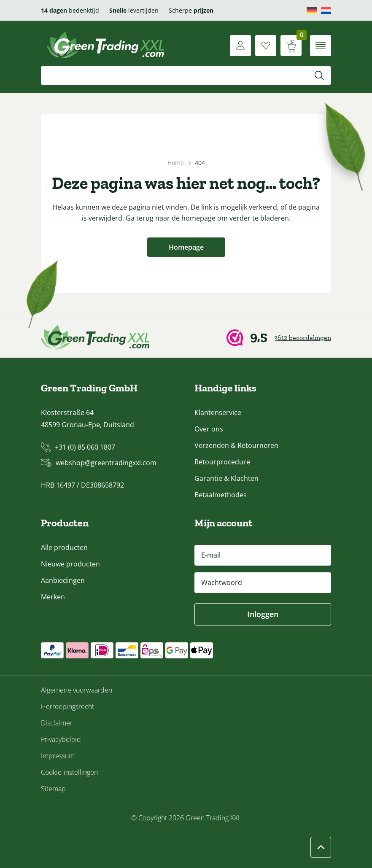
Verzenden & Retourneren (236, 445)
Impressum (58, 756)
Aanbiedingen (63, 580)
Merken (53, 597)
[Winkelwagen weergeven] (291, 46)
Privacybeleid (61, 739)
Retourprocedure (222, 462)
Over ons (209, 429)
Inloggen (263, 614)
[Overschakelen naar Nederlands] (326, 11)
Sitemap (53, 789)
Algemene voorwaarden (77, 690)
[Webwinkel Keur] (279, 338)
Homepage (186, 247)
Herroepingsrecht (67, 706)
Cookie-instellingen (69, 772)
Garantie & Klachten (226, 478)
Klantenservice (218, 412)
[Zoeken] (319, 75)
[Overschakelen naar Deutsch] (312, 11)
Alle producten (64, 547)
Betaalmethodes (221, 495)
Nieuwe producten (70, 564)
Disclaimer (57, 723)
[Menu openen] (321, 46)
